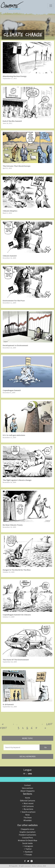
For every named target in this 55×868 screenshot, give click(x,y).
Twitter (29, 849)
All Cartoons (29, 806)
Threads (29, 855)
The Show (28, 818)
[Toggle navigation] (51, 6)
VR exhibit (28, 820)
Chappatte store (27, 829)
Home (27, 798)
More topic (27, 738)
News (28, 815)
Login (28, 779)
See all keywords (28, 756)
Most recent (29, 803)
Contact (27, 785)
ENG (30, 774)
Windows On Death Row (27, 840)
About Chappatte (28, 791)
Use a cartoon (27, 788)
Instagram (29, 846)
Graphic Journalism (27, 832)
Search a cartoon (29, 812)
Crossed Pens (28, 838)
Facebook (29, 852)
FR (24, 774)
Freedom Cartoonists (27, 835)
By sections (29, 809)
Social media (27, 843)
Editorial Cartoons (28, 801)
